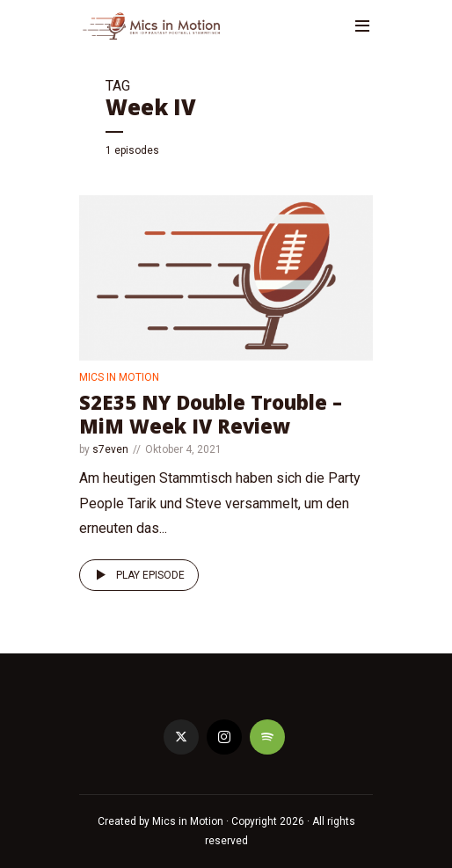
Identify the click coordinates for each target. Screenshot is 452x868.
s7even (110, 449)
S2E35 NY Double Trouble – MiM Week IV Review (211, 413)
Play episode (137, 575)
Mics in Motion (119, 377)
